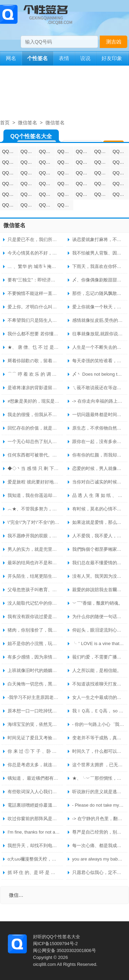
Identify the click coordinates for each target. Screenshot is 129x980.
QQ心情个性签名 (102, 151)
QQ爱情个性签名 (29, 162)
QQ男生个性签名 (66, 173)
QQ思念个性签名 (102, 194)
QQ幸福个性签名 (84, 162)
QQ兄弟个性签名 (121, 162)
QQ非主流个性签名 (102, 173)
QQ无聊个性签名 (84, 194)
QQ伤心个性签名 (121, 173)
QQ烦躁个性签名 (47, 194)
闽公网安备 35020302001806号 (64, 950)
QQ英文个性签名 (10, 173)
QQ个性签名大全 (31, 138)
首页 (5, 123)
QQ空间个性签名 (47, 205)
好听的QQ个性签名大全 (57, 937)
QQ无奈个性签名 (84, 184)
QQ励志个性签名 (84, 151)
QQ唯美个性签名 (47, 184)
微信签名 (28, 123)
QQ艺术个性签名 (121, 151)
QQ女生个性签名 (84, 173)
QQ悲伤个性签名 (29, 173)
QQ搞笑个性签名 (10, 162)
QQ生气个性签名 (10, 205)
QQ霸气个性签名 (47, 173)
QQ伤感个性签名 (29, 151)
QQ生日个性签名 (29, 194)
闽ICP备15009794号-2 (55, 944)
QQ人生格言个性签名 (29, 184)
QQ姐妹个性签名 (102, 162)
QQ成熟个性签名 (66, 205)
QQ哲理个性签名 (66, 162)
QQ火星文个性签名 (102, 184)
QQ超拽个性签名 (47, 151)
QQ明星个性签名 (121, 184)
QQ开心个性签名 (29, 205)
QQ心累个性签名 (10, 194)
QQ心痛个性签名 (121, 194)
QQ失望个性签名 (66, 194)
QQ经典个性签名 (66, 151)
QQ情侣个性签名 (10, 151)
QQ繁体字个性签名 (47, 162)
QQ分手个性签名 (10, 184)
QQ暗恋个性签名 (66, 184)
